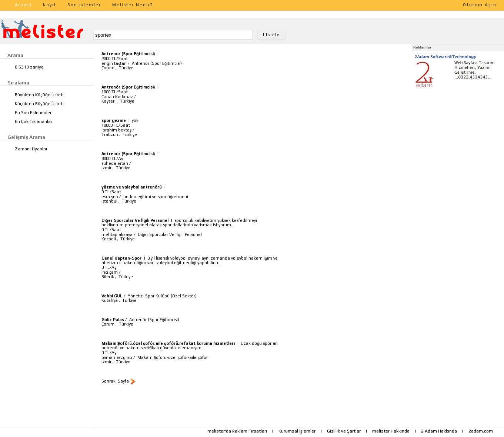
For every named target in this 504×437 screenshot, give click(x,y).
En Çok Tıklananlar (34, 121)
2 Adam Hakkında (439, 431)
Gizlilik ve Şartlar (344, 431)
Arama (23, 5)
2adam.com (481, 431)
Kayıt (50, 5)
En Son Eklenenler (33, 113)
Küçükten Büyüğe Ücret (39, 104)
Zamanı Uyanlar (31, 149)
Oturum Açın (480, 5)
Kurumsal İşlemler (297, 431)
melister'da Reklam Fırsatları (237, 431)
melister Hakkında (391, 431)
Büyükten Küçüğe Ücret (39, 95)
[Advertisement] (458, 136)
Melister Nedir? (133, 5)
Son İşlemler (84, 5)
